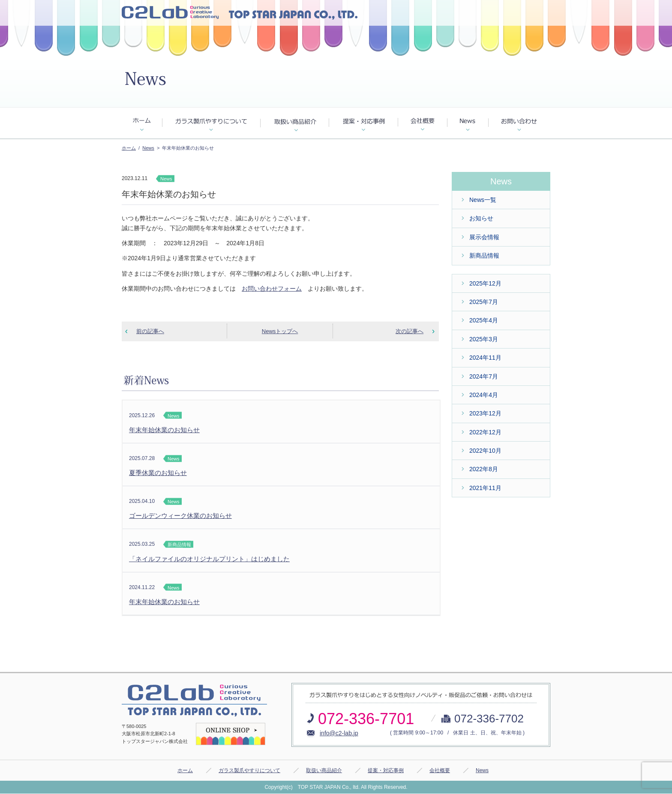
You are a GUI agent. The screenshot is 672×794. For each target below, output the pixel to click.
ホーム (129, 148)
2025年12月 (485, 283)
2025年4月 (484, 320)
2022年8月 (484, 469)
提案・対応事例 (386, 770)
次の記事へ (409, 331)
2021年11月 (485, 488)
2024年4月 (484, 395)
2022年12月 (485, 432)
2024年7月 (484, 376)
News (148, 148)
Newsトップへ (280, 331)
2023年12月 (485, 413)
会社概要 (440, 770)
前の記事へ (150, 331)
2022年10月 (485, 451)
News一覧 (483, 200)
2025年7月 (484, 302)
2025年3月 (484, 339)
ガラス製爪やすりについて (249, 770)
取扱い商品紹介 (324, 770)
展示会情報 (484, 237)
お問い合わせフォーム (272, 289)
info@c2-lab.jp (339, 733)
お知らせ (481, 218)
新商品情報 (484, 256)
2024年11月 (485, 358)
